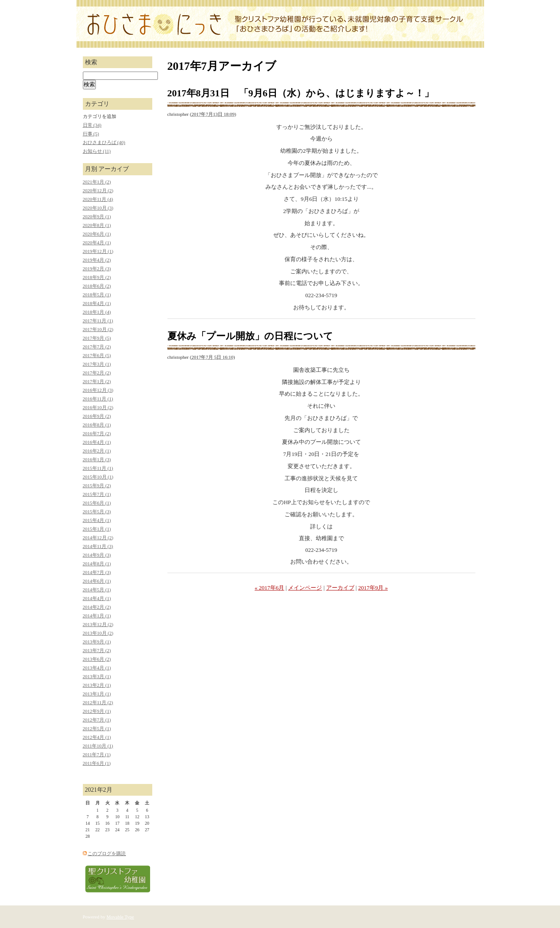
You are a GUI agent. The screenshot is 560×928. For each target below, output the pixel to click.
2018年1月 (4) (97, 312)
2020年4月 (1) (97, 243)
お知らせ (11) (97, 151)
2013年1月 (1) (97, 694)
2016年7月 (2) (97, 433)
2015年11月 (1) (98, 468)
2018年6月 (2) (97, 286)
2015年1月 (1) (97, 529)
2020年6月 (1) (97, 234)
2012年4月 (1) (97, 737)
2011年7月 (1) (97, 754)
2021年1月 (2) (97, 182)
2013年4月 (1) (97, 668)
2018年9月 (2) (97, 277)
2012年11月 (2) (98, 702)
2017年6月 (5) (97, 355)
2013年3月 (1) (97, 676)
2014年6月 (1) (97, 581)
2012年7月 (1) (97, 720)
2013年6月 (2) (97, 659)
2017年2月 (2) (97, 373)
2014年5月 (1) (97, 590)
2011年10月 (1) (98, 746)
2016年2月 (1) (97, 451)
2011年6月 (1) (97, 763)
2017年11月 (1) (98, 321)
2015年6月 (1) (97, 503)
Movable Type (121, 917)
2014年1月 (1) (97, 616)
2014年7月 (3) (97, 572)
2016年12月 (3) (98, 390)
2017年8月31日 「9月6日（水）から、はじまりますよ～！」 (301, 93)
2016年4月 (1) (97, 442)
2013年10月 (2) (98, 633)
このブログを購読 (107, 853)
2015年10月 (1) (98, 477)
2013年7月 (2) (97, 650)
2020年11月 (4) (98, 199)
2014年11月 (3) (98, 546)
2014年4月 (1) (97, 598)
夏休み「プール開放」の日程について (250, 336)
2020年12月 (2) (98, 190)
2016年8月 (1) (97, 425)
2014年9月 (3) (97, 555)
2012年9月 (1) (97, 711)
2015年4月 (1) (97, 520)
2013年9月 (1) (97, 642)
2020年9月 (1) (97, 216)
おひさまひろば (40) (104, 142)
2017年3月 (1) (97, 364)
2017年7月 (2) (97, 347)
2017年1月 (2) (97, 381)
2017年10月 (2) (98, 329)
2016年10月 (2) (98, 407)
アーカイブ (340, 588)
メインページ (305, 588)
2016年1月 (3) (97, 459)
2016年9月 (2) (97, 416)
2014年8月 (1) (97, 564)
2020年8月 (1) (97, 225)
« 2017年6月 (269, 588)
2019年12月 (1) (98, 251)
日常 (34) (92, 125)
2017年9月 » (373, 588)
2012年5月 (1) (97, 728)
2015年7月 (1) (97, 494)
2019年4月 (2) (97, 260)
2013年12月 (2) (98, 624)
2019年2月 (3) (97, 269)
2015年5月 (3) (97, 512)
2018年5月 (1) (97, 295)
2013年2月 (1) (97, 685)
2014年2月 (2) (97, 607)
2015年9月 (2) (97, 485)
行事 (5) (91, 134)
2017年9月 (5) (97, 338)
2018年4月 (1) (97, 303)
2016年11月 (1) (98, 399)
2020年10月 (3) (98, 208)
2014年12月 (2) (98, 538)
